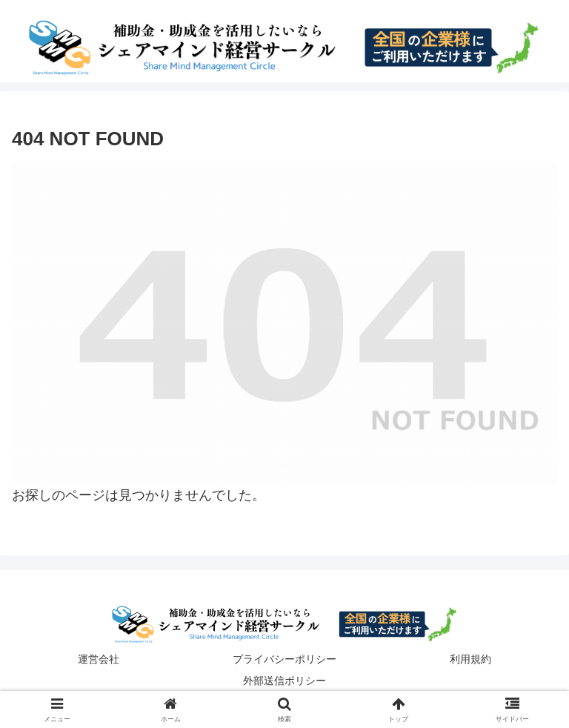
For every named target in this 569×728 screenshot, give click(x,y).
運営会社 (99, 659)
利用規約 (470, 659)
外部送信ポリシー (284, 681)
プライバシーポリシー (284, 659)
